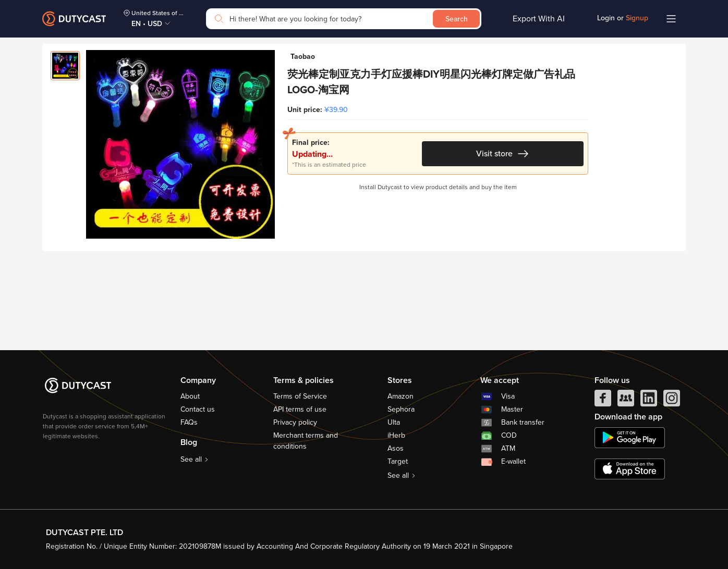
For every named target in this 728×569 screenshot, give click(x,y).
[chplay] (630, 438)
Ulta (394, 422)
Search (457, 19)
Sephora (401, 409)
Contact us (198, 409)
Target (398, 461)
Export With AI (539, 19)
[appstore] (630, 469)
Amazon (401, 396)
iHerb (396, 435)
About (190, 396)
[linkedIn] (649, 401)
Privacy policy (295, 422)
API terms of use (300, 409)
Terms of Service (300, 396)
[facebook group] (626, 401)
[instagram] (672, 401)
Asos (396, 448)
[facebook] (603, 401)
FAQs (189, 422)
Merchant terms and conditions (306, 441)
